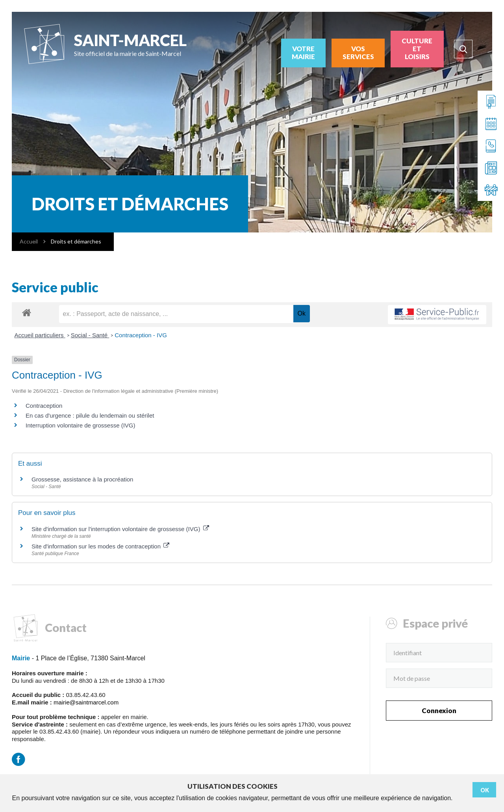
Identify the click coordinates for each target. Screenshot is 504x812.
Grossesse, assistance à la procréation (82, 479)
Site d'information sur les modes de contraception (100, 546)
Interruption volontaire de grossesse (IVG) (80, 425)
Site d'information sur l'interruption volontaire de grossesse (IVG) (120, 529)
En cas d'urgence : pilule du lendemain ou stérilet (90, 415)
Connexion (439, 711)
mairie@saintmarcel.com (86, 702)
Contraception (44, 406)
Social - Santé (90, 335)
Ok (485, 790)
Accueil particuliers (40, 335)
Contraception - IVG (141, 335)
